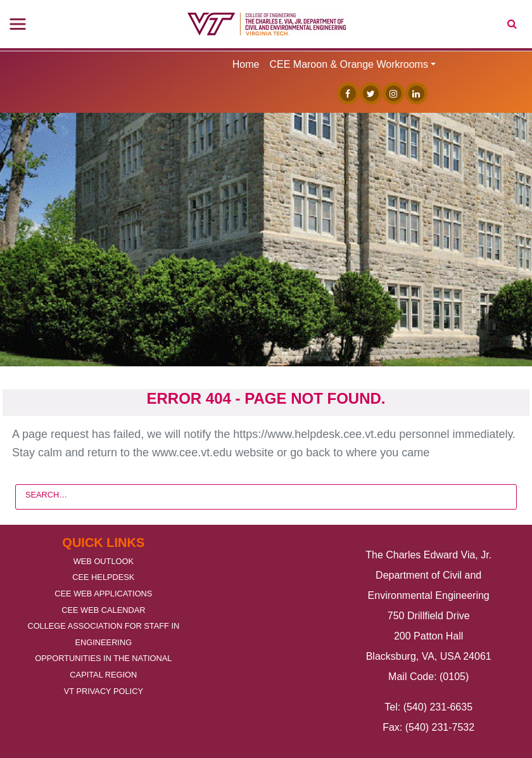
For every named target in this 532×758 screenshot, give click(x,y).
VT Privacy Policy (104, 691)
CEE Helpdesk (103, 577)
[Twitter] (368, 93)
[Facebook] (345, 93)
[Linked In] (414, 93)
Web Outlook (104, 561)
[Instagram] (391, 93)
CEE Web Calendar (103, 610)
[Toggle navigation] (18, 24)
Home (246, 64)
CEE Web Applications (103, 594)
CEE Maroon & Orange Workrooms (348, 64)
